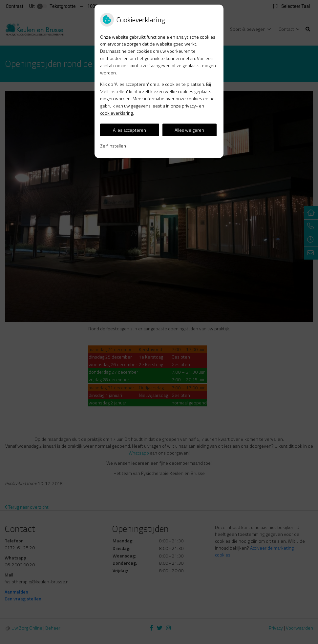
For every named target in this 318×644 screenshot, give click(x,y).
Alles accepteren (129, 130)
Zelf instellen (113, 146)
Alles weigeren (189, 130)
